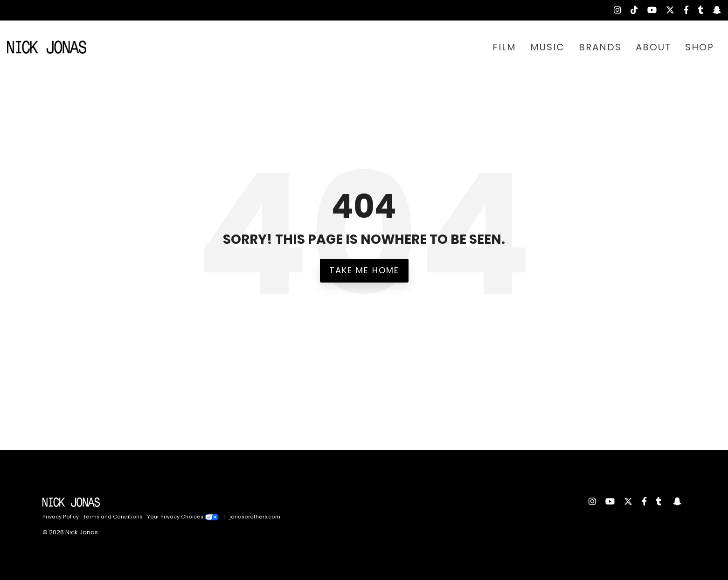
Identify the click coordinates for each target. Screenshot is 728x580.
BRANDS (600, 47)
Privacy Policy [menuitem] (61, 517)
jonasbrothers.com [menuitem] (255, 517)
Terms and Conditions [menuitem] (113, 517)
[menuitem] (613, 10)
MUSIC (548, 47)
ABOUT (653, 47)
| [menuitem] (224, 517)
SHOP (700, 47)
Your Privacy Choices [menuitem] (183, 517)
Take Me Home (364, 270)
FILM (504, 47)
